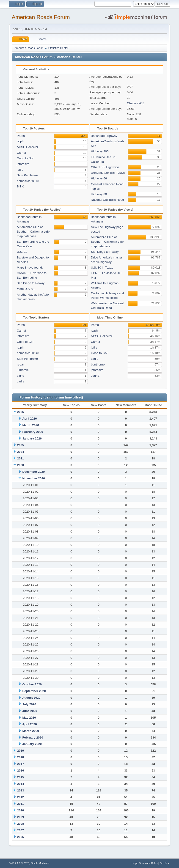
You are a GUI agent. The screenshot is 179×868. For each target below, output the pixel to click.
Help (134, 863)
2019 (21, 751)
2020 (21, 465)
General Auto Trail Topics (108, 173)
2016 (21, 770)
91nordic (23, 370)
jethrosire (23, 164)
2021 (21, 458)
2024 (21, 452)
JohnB (95, 376)
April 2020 (30, 724)
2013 (21, 790)
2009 (21, 817)
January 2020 (32, 744)
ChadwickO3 (136, 103)
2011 (21, 804)
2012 (21, 797)
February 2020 (33, 738)
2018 (21, 757)
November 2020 (34, 478)
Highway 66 (99, 178)
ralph (20, 141)
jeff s (20, 170)
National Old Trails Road (107, 200)
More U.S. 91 (26, 289)
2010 (21, 810)
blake (20, 376)
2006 (21, 837)
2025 (21, 445)
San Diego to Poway (31, 283)
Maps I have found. (30, 268)
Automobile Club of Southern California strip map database (33, 232)
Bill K (20, 186)
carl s (20, 381)
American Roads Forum (41, 17)
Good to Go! (25, 158)
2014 (21, 784)
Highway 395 (100, 151)
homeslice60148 (28, 181)
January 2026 (32, 438)
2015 (21, 777)
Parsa (21, 136)
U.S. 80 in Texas (102, 268)
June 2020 (30, 711)
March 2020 (31, 731)
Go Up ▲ (165, 863)
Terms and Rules (148, 863)
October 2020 (32, 684)
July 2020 (29, 704)
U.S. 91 (22, 252)
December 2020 (33, 472)
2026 (21, 412)
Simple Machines (40, 863)
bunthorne (98, 364)
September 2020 (34, 691)
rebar (20, 364)
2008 (21, 824)
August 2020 (31, 698)
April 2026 (30, 419)
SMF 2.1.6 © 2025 (19, 863)
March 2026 (31, 425)
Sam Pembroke (27, 175)
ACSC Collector (27, 147)
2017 (21, 764)
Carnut (21, 153)
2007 (21, 830)
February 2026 (33, 432)
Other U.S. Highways (105, 167)
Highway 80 (99, 194)
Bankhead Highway (104, 136)
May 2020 (29, 718)
